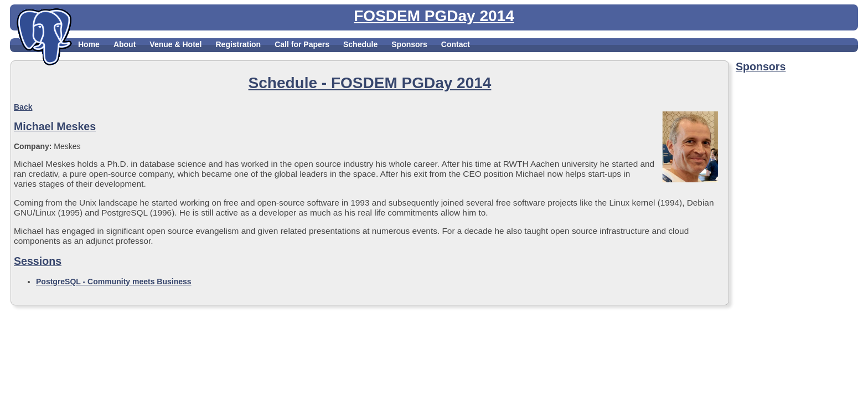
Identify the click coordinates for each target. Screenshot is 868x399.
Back (23, 107)
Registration (238, 44)
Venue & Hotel (175, 44)
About (125, 44)
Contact (456, 44)
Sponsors (409, 44)
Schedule (360, 44)
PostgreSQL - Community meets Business (114, 282)
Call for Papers (302, 44)
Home (89, 44)
